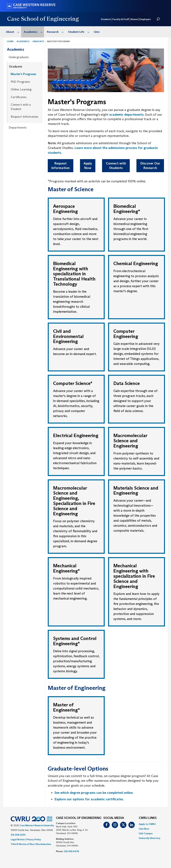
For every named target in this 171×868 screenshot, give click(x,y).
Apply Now (88, 166)
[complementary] (135, 843)
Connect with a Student (21, 107)
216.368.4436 (72, 851)
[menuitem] (12, 32)
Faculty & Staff (121, 19)
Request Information (24, 117)
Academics (34, 32)
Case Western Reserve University (37, 825)
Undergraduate (19, 57)
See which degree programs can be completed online (94, 793)
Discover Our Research (150, 166)
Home (10, 41)
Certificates (19, 97)
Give (97, 32)
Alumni (134, 19)
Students (106, 19)
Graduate (38, 41)
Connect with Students (116, 166)
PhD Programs (20, 82)
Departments (18, 128)
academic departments (126, 114)
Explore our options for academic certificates (89, 799)
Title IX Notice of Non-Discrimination (31, 844)
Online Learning (21, 89)
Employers (145, 19)
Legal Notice (18, 839)
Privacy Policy (34, 839)
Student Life (80, 32)
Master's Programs (23, 74)
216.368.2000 (18, 835)
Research (56, 32)
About (13, 32)
